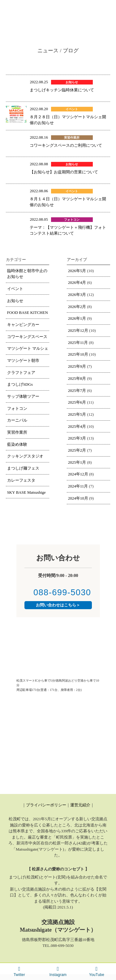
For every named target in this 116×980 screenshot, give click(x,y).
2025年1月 (77, 462)
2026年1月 (77, 318)
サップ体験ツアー (23, 396)
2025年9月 (77, 366)
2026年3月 (77, 295)
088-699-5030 (58, 592)
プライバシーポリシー (46, 805)
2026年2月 (77, 307)
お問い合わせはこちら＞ (58, 605)
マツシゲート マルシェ (28, 348)
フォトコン (17, 408)
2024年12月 (78, 474)
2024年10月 (78, 498)
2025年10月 (78, 354)
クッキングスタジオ (25, 456)
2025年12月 (78, 330)
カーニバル (17, 420)
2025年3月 (77, 438)
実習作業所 (17, 432)
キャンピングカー (23, 325)
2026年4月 (77, 282)
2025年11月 (78, 343)
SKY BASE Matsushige (26, 492)
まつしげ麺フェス (23, 468)
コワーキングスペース (27, 337)
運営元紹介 (80, 805)
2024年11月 (78, 486)
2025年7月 (77, 390)
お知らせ (15, 301)
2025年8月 (77, 378)
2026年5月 (77, 271)
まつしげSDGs (20, 384)
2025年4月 (77, 426)
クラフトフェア (21, 373)
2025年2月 (77, 450)
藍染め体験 (17, 444)
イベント (15, 289)
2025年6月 (77, 402)
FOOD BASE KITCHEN (28, 312)
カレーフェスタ (21, 480)
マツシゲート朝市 (23, 360)
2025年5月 (77, 414)
